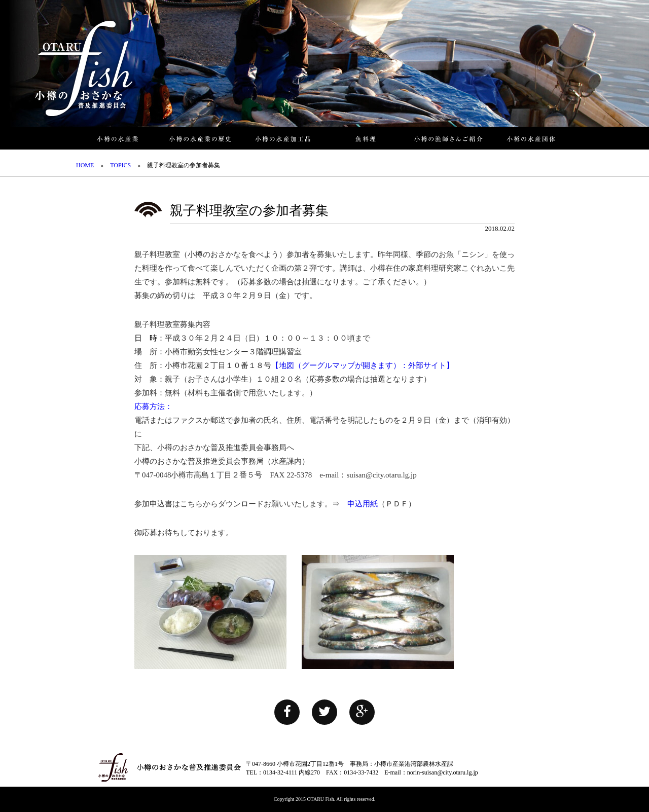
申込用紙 (363, 504)
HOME (85, 165)
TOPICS (120, 165)
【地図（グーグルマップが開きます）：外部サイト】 (363, 365)
